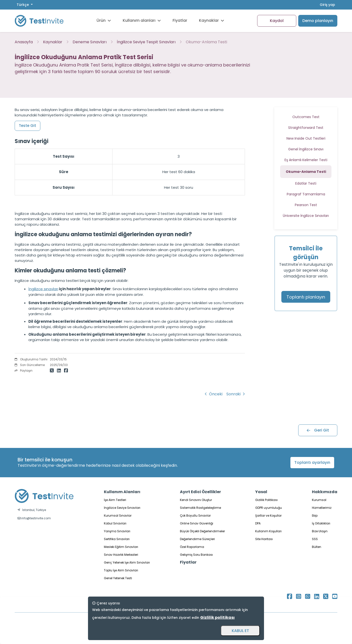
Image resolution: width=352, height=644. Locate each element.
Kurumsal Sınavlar (118, 516)
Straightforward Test (306, 128)
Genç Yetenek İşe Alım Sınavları (127, 562)
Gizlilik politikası (217, 617)
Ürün (104, 20)
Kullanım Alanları (122, 492)
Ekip (315, 516)
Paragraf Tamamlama (306, 194)
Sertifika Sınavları (117, 539)
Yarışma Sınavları (117, 531)
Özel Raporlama (192, 547)
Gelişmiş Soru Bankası (196, 555)
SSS (315, 539)
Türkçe (23, 5)
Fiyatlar (180, 20)
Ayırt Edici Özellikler (200, 492)
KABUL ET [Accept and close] (240, 631)
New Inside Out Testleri (306, 138)
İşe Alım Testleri (115, 500)
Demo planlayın (318, 21)
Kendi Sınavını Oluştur (196, 500)
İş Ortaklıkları (321, 523)
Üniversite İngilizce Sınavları (306, 216)
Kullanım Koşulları (268, 531)
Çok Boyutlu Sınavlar (195, 516)
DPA (258, 523)
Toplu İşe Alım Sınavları (121, 570)
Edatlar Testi (306, 183)
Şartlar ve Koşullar (268, 516)
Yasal (261, 492)
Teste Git (27, 126)
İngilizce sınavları (43, 289)
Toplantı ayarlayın (312, 462)
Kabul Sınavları (115, 523)
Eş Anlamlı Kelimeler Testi (306, 160)
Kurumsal (319, 500)
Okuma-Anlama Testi (206, 42)
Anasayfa (24, 42)
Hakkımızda (325, 492)
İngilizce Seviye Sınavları (122, 508)
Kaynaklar (212, 20)
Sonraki (236, 394)
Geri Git (318, 430)
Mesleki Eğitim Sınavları (121, 547)
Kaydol (277, 21)
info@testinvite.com (34, 518)
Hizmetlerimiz (322, 508)
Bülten (317, 547)
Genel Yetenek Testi (118, 578)
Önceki (214, 394)
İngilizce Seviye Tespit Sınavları (146, 42)
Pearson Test (306, 205)
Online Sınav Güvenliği (197, 523)
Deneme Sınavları (90, 42)
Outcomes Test (306, 117)
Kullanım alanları (142, 20)
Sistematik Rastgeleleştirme (200, 508)
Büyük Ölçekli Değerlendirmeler (202, 531)
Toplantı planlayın (306, 297)
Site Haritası (264, 539)
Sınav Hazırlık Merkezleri (121, 555)
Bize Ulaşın (320, 531)
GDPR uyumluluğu (269, 508)
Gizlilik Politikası (266, 500)
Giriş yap (327, 5)
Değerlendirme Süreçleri (197, 539)
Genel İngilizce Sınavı (306, 149)
